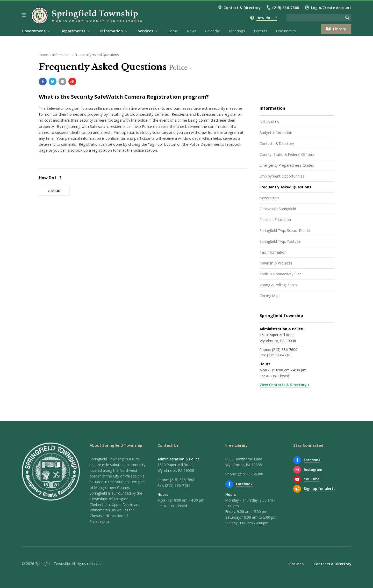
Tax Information (273, 252)
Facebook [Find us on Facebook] (244, 484)
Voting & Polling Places (278, 285)
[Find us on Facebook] (229, 484)
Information (61, 55)
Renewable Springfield (278, 209)
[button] (24, 15)
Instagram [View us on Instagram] (313, 469)
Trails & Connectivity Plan (281, 274)
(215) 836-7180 (280, 355)
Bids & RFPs (269, 122)
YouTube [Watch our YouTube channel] (312, 479)
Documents (286, 31)
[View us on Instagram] (297, 470)
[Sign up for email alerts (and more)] (297, 489)
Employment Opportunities (282, 176)
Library (336, 29)
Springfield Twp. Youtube (280, 241)
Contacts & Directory (277, 144)
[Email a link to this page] (62, 82)
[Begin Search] (347, 18)
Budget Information (276, 133)
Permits (260, 31)
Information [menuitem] (112, 31)
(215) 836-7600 (286, 8)
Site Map (296, 564)
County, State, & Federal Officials (287, 154)
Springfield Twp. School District (285, 230)
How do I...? (267, 18)
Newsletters (270, 198)
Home (173, 31)
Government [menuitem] (34, 31)
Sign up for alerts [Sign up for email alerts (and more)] (320, 488)
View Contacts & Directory (283, 385)
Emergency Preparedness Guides (287, 165)
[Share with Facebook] (43, 82)
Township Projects (276, 263)
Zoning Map (270, 296)
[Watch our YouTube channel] (297, 479)
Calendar (213, 31)
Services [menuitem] (145, 31)
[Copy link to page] (72, 82)
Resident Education (275, 220)
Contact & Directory (242, 8)
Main (54, 191)
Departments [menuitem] (73, 31)
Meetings (237, 31)
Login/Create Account (331, 8)
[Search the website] (315, 18)
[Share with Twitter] (53, 82)
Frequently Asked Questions (97, 55)
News (192, 31)
